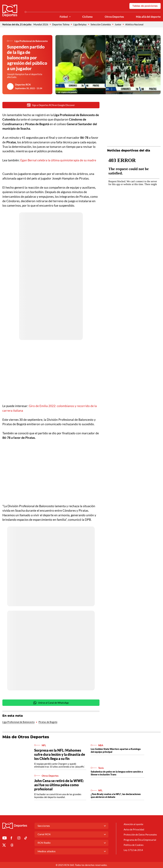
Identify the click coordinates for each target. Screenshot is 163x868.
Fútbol (64, 17)
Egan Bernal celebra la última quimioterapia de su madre (58, 160)
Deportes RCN (23, 85)
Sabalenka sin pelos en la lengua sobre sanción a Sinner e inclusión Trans (117, 773)
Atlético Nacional (134, 24)
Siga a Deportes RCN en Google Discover (51, 105)
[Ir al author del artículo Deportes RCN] (10, 86)
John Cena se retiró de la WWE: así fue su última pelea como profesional (59, 785)
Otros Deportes (114, 17)
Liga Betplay (80, 24)
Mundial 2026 (41, 24)
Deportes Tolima (61, 24)
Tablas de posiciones (145, 6)
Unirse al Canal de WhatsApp (51, 703)
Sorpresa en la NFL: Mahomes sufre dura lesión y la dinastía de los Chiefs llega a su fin (60, 755)
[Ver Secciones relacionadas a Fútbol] (70, 17)
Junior (118, 24)
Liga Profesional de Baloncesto (18, 722)
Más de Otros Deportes (26, 737)
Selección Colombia (101, 24)
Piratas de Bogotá (48, 722)
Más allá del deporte (148, 17)
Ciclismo (87, 17)
